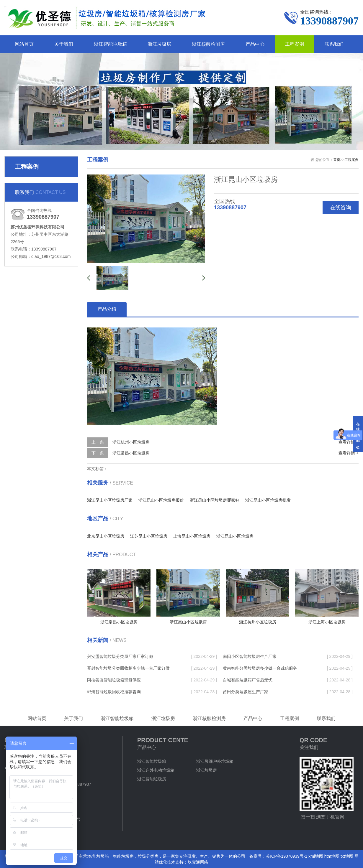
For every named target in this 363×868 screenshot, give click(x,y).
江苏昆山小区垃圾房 (149, 536)
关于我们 (64, 44)
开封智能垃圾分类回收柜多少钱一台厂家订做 (128, 668)
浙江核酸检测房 (208, 44)
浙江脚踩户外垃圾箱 (215, 761)
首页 (337, 160)
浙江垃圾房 (159, 44)
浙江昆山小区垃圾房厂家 (110, 500)
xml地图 (316, 856)
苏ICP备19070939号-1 (287, 856)
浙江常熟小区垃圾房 (131, 453)
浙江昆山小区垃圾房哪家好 (215, 500)
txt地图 (347, 856)
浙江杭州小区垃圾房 (131, 442)
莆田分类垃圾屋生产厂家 (246, 692)
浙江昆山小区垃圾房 (235, 536)
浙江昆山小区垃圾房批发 (268, 500)
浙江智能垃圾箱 (110, 44)
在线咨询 (341, 207)
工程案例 (295, 44)
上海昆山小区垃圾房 (192, 536)
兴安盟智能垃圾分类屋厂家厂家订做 (120, 656)
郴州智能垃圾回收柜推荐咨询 (114, 692)
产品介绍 (107, 309)
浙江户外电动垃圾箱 (156, 770)
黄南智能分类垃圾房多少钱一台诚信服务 (260, 668)
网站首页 (24, 44)
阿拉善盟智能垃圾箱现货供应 (114, 680)
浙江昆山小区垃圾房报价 (161, 500)
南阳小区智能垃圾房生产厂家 (250, 656)
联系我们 (334, 44)
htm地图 (332, 856)
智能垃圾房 (123, 856)
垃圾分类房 (148, 856)
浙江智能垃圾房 (152, 779)
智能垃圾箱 (99, 856)
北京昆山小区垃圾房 (106, 536)
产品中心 (255, 44)
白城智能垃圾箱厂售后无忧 (248, 680)
